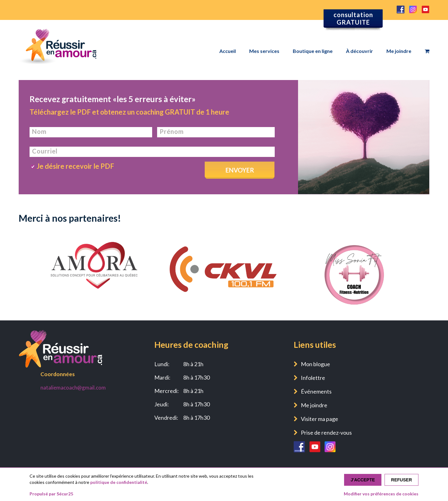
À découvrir (359, 51)
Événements (316, 391)
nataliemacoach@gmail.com (73, 388)
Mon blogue (315, 364)
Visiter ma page (320, 419)
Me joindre (399, 51)
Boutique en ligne (313, 51)
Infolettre (313, 378)
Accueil (228, 51)
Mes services (264, 51)
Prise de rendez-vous (326, 432)
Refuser (401, 480)
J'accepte (363, 480)
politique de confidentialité (119, 482)
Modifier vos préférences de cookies (381, 494)
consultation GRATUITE (353, 18)
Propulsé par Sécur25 (51, 494)
